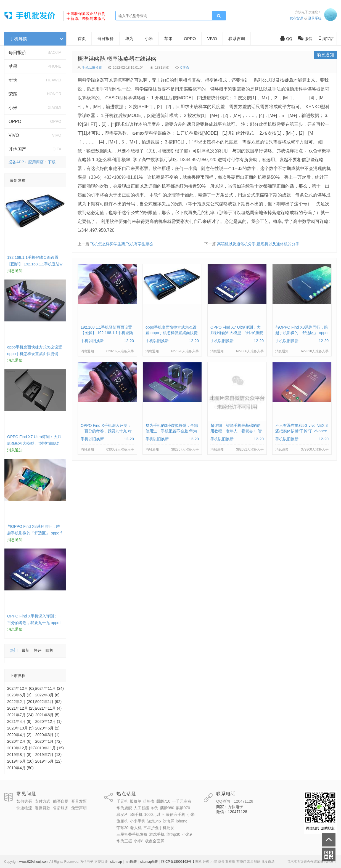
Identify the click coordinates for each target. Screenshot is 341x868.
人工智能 (141, 808)
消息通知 (325, 55)
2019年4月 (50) (20, 768)
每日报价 (17, 53)
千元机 (122, 801)
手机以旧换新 (92, 68)
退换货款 (43, 808)
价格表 (149, 801)
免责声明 (79, 808)
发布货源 (296, 18)
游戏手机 (157, 834)
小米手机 (138, 821)
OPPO (15, 122)
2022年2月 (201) (22, 702)
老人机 (136, 828)
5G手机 (136, 814)
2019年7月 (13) (49, 755)
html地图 (131, 862)
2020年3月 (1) (47, 735)
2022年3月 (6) (47, 695)
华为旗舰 (124, 808)
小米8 (139, 841)
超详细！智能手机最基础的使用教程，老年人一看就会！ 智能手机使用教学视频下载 (236, 431)
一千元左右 (182, 801)
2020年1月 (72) (49, 741)
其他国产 (17, 149)
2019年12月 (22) (22, 748)
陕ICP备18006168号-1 (178, 862)
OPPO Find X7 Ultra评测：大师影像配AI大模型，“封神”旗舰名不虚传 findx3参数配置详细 (34, 443)
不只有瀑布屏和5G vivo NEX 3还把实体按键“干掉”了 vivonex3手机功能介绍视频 (302, 431)
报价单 (136, 801)
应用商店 (36, 162)
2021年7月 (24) (20, 715)
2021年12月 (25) (22, 708)
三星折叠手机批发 (159, 828)
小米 (13, 108)
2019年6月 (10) (20, 761)
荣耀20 (123, 828)
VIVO (14, 135)
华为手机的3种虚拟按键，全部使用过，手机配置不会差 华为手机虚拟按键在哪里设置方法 (172, 431)
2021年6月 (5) (47, 715)
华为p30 (173, 834)
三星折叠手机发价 (132, 834)
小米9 (187, 834)
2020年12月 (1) (49, 721)
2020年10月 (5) (20, 728)
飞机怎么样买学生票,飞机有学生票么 (122, 244)
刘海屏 (168, 821)
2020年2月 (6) (19, 741)
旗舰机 (122, 821)
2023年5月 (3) (19, 695)
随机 (49, 650)
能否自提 (61, 801)
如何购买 (24, 801)
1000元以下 (154, 814)
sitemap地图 (149, 862)
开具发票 (79, 801)
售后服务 (61, 808)
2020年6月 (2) (47, 728)
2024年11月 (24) (50, 688)
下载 (52, 162)
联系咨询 (237, 38)
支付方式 (43, 801)
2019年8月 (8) (19, 755)
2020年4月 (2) (19, 735)
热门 (14, 650)
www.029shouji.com (34, 862)
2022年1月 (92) (49, 702)
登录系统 (315, 18)
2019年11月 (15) (50, 748)
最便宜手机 (176, 814)
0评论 (185, 68)
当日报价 (105, 38)
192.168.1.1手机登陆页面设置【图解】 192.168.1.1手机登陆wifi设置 (35, 264)
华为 (13, 80)
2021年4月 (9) (19, 721)
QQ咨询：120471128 (235, 801)
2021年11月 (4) (49, 708)
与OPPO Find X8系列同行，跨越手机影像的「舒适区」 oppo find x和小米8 (35, 533)
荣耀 (13, 94)
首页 (82, 38)
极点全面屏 (155, 841)
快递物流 (24, 808)
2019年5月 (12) (49, 761)
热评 (38, 650)
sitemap (116, 862)
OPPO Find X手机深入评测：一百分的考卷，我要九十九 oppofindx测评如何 (34, 623)
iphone (182, 821)
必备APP (16, 162)
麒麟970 (183, 808)
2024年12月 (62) (22, 688)
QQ (286, 39)
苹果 (13, 66)
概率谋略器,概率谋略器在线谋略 (117, 59)
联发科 (122, 814)
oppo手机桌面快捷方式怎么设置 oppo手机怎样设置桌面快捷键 (172, 333)
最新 (26, 650)
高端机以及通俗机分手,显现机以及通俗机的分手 (258, 244)
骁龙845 (154, 821)
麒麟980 (167, 808)
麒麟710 (163, 801)
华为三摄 (124, 841)
